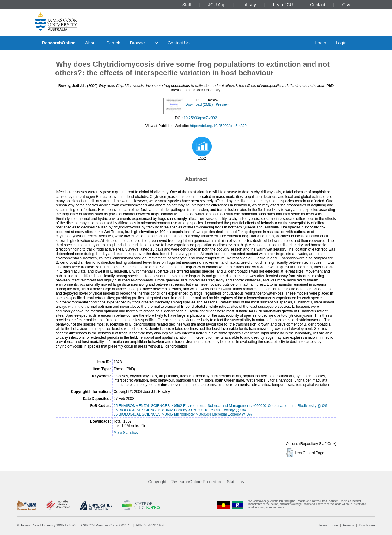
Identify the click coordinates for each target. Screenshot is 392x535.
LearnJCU (283, 5)
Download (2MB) (199, 104)
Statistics (235, 482)
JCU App (217, 5)
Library (249, 5)
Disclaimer (367, 525)
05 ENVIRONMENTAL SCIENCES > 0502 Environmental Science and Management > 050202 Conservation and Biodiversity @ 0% (221, 406)
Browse (138, 43)
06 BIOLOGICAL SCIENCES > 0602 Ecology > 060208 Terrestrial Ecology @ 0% (180, 410)
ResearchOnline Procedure (197, 482)
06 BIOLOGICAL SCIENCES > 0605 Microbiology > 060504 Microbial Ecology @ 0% (183, 414)
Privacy (349, 525)
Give (347, 5)
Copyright (157, 482)
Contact (318, 5)
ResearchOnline (59, 43)
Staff (187, 5)
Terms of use (328, 525)
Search (113, 43)
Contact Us (179, 43)
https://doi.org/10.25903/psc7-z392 (218, 126)
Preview (222, 104)
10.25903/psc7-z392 (200, 118)
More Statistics (126, 433)
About (91, 43)
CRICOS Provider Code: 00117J (106, 525)
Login (320, 43)
